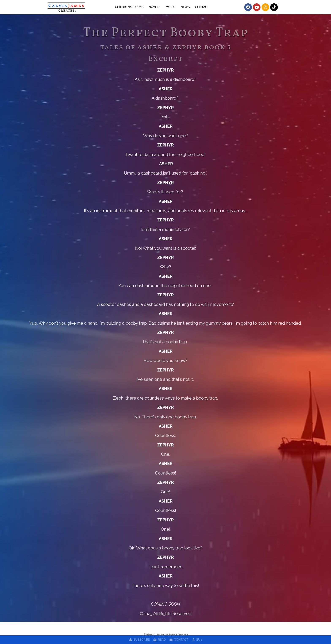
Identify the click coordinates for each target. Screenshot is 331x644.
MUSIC (171, 7)
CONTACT (202, 7)
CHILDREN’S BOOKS (129, 7)
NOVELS (155, 7)
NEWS (185, 7)
